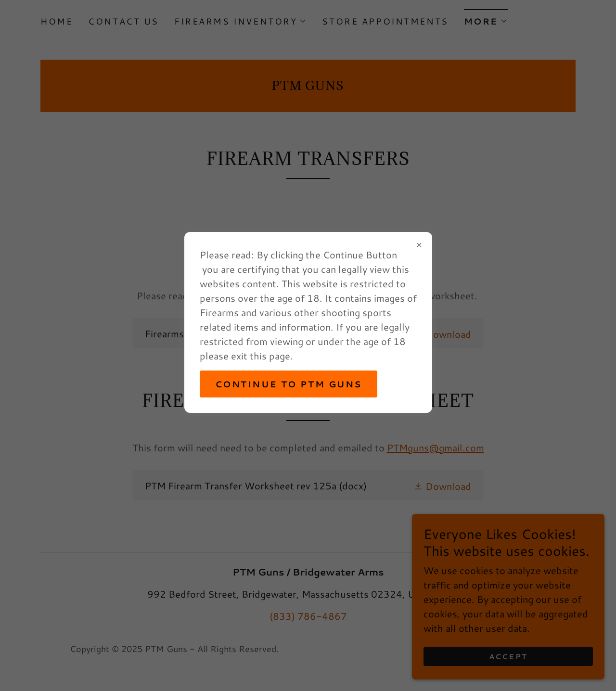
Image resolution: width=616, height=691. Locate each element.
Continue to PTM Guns (289, 384)
